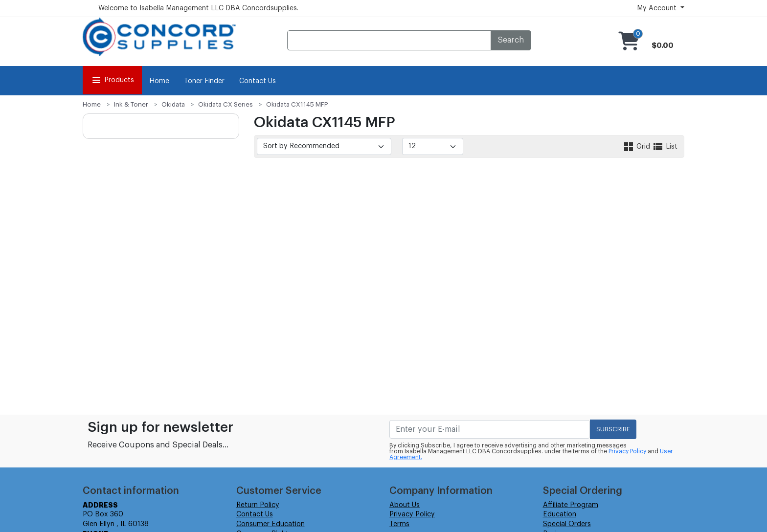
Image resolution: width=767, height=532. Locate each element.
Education (560, 514)
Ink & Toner (131, 104)
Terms (399, 524)
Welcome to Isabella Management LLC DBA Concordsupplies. (198, 8)
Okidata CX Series (226, 104)
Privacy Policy (627, 451)
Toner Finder (204, 81)
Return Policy (258, 505)
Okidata (173, 104)
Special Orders (567, 524)
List (665, 147)
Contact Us (258, 81)
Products (112, 80)
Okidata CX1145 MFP (297, 104)
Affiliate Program (571, 505)
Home (159, 81)
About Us (405, 505)
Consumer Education (271, 524)
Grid (637, 147)
